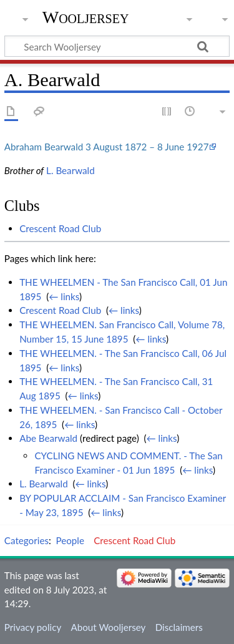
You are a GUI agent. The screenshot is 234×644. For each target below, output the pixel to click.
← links (64, 296)
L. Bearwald (71, 170)
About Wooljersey (108, 627)
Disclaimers (179, 627)
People (70, 540)
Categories (27, 540)
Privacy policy (33, 627)
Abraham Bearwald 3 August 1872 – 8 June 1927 (107, 147)
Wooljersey (86, 17)
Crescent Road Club (60, 228)
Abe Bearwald (48, 438)
